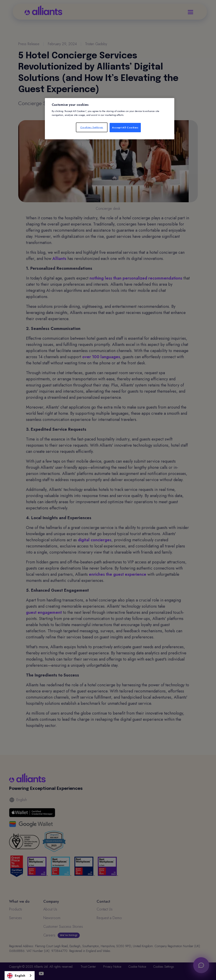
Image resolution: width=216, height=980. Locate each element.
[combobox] (20, 976)
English (16, 976)
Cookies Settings (92, 127)
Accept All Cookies (125, 127)
